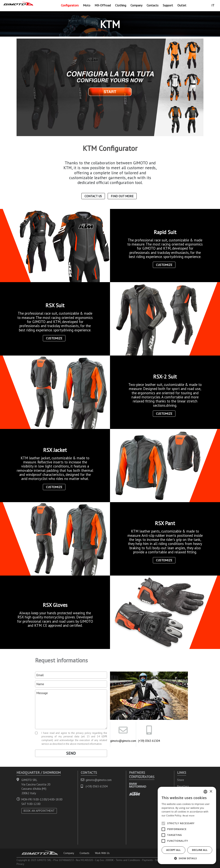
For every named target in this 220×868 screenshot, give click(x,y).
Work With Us (102, 853)
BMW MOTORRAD (138, 785)
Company (136, 5)
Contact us (93, 196)
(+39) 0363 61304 (149, 741)
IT (213, 5)
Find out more (122, 196)
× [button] (211, 792)
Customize (164, 265)
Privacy (20, 864)
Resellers (183, 786)
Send (71, 753)
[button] (187, 858)
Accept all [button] (173, 850)
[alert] (187, 825)
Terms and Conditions (128, 860)
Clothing (121, 5)
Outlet (182, 5)
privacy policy (84, 733)
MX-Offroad (103, 5)
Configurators (70, 5)
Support (168, 5)
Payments (147, 860)
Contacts (153, 5)
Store (181, 780)
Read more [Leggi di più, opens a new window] (189, 816)
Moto (87, 5)
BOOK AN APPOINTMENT (39, 811)
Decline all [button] (200, 850)
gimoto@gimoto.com (123, 741)
